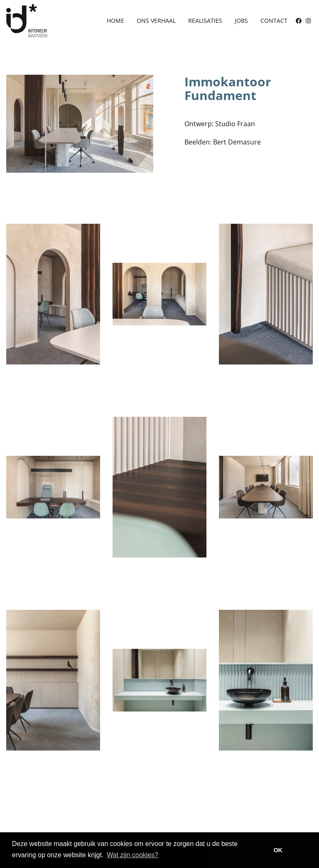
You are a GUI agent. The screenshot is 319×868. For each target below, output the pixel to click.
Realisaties (205, 21)
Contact (274, 21)
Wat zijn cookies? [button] (133, 855)
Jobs (241, 21)
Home (115, 21)
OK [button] (278, 850)
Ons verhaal (156, 21)
